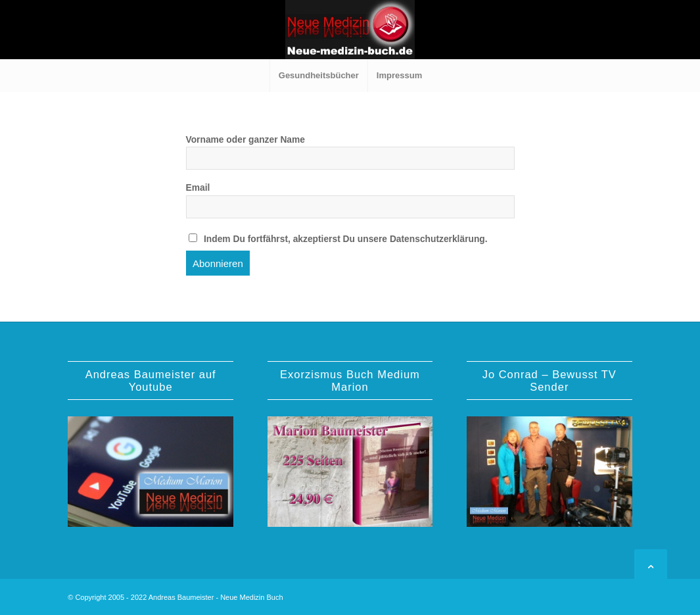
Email (198, 188)
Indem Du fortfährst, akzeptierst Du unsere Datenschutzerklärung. (338, 239)
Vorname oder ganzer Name (245, 140)
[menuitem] (318, 76)
